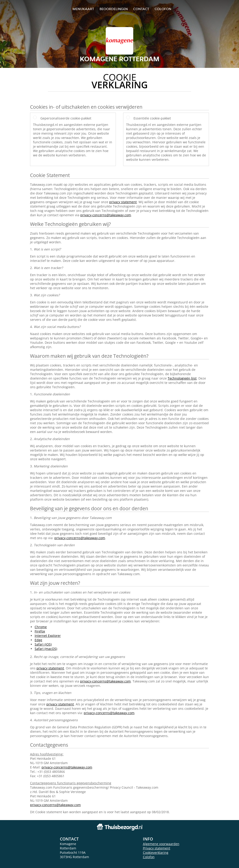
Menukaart (83, 9)
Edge (38, 640)
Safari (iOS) (43, 644)
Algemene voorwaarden (161, 844)
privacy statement (123, 202)
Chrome (41, 627)
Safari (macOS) (46, 649)
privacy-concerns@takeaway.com (106, 215)
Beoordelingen (114, 9)
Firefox (40, 631)
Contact (141, 9)
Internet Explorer (48, 636)
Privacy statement (157, 848)
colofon (163, 9)
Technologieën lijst (182, 378)
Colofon (149, 857)
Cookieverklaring (156, 853)
